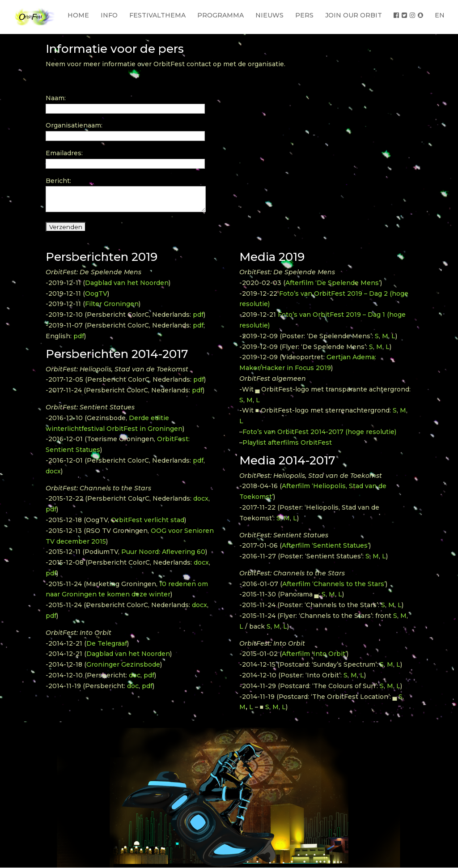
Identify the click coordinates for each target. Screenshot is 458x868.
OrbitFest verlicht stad (148, 520)
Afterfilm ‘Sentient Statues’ (325, 545)
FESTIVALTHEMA (157, 15)
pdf (198, 315)
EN (440, 15)
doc (135, 675)
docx (53, 471)
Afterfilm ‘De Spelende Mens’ (333, 283)
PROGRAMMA (221, 15)
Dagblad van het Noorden (127, 283)
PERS (304, 15)
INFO (109, 15)
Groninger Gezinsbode (123, 664)
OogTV (96, 294)
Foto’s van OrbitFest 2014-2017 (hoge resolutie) (319, 432)
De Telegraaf (107, 643)
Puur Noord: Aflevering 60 (163, 552)
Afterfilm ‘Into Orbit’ (314, 654)
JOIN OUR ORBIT (354, 15)
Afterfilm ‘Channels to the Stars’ (334, 584)
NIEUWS (269, 15)
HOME (78, 15)
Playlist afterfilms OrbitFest (287, 443)
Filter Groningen (112, 304)
